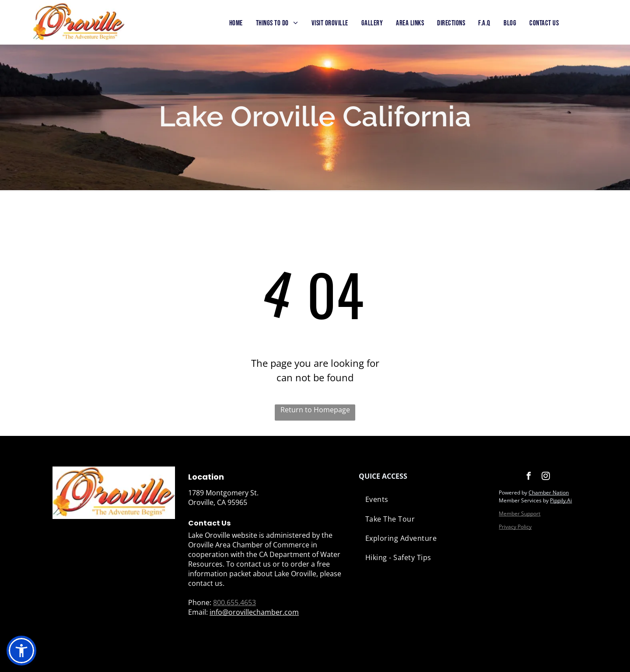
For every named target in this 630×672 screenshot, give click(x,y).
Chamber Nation (549, 493)
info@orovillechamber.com (254, 612)
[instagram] (546, 477)
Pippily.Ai (561, 500)
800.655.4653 (234, 602)
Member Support (520, 514)
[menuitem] (236, 24)
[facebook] (528, 477)
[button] (21, 651)
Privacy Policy (515, 527)
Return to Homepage (315, 410)
